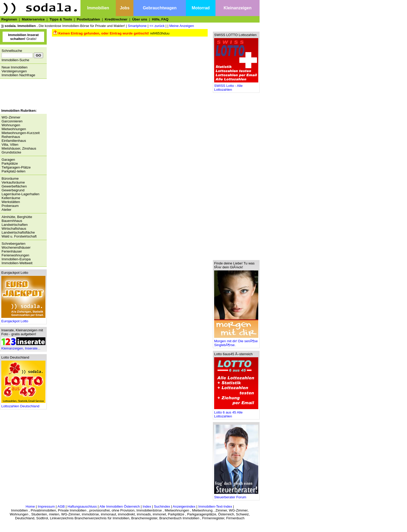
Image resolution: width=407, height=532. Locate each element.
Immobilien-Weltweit (17, 263)
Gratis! (23, 37)
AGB (61, 506)
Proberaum (10, 206)
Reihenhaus (11, 137)
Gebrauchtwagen (160, 8)
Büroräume (10, 178)
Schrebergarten (13, 244)
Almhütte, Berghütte (17, 217)
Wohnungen (11, 125)
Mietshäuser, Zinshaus (19, 148)
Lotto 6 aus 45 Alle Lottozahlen (236, 413)
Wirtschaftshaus (14, 229)
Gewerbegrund (13, 190)
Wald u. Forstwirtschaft (19, 236)
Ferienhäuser (12, 251)
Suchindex (162, 506)
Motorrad (201, 8)
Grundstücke (11, 152)
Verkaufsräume (13, 182)
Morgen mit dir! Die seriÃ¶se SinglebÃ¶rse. (236, 341)
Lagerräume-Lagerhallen (21, 194)
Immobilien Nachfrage (18, 75)
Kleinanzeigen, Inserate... (23, 347)
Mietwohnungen (14, 129)
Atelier (6, 210)
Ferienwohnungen (15, 255)
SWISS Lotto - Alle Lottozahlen (236, 86)
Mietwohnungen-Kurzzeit (21, 133)
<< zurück (157, 26)
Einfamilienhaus (14, 141)
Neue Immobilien (15, 67)
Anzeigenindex (184, 506)
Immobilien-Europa (16, 259)
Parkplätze (10, 163)
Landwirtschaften (15, 225)
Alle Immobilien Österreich (120, 506)
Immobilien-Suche (15, 60)
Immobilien (98, 8)
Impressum (46, 506)
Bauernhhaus (12, 221)
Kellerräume (11, 198)
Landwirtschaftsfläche (18, 232)
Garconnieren (12, 121)
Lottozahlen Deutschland (23, 405)
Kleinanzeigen (238, 8)
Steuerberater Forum (236, 496)
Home (30, 506)
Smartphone (137, 26)
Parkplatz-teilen (13, 171)
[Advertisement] (22, 94)
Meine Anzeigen (182, 26)
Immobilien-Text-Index (215, 506)
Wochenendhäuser (16, 247)
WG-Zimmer (11, 117)
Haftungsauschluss (82, 506)
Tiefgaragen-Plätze (16, 167)
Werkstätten (11, 202)
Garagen (8, 160)
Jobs (125, 8)
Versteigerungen (14, 71)
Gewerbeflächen (14, 186)
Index (147, 506)
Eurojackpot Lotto (23, 320)
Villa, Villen (10, 145)
